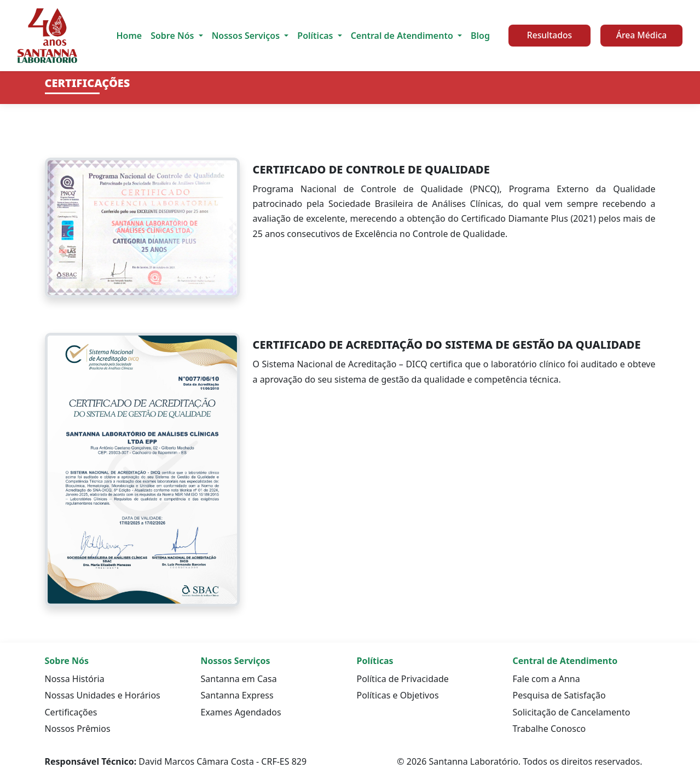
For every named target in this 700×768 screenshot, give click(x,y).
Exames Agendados (241, 712)
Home (129, 36)
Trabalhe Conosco (549, 729)
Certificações (71, 712)
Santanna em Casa (239, 679)
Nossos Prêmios (78, 729)
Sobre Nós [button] (173, 36)
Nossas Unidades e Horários (103, 695)
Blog (480, 36)
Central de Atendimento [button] (403, 36)
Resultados (549, 35)
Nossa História (75, 679)
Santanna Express (237, 695)
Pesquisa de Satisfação (559, 695)
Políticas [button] (316, 36)
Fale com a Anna (546, 679)
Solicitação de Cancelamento (572, 712)
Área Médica (642, 35)
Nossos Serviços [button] (247, 36)
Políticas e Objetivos (398, 695)
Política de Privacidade (403, 679)
